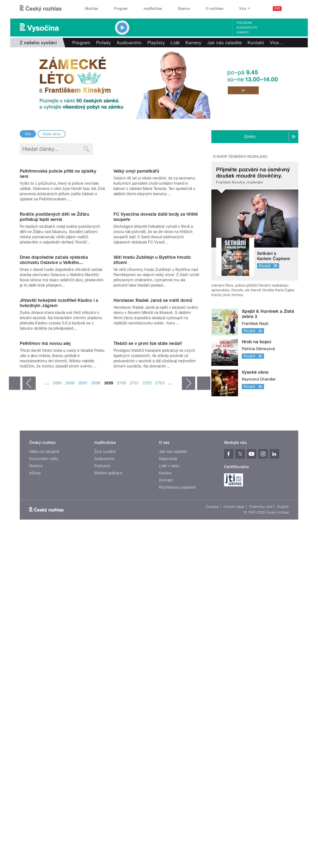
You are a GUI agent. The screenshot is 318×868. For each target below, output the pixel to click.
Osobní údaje (234, 731)
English (283, 731)
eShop (35, 697)
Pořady (104, 43)
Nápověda (168, 683)
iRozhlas (92, 9)
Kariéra (165, 697)
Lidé (175, 43)
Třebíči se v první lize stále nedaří (148, 585)
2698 (96, 625)
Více (277, 43)
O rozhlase (215, 9)
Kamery (243, 32)
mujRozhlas (153, 9)
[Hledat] (292, 9)
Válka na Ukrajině (44, 676)
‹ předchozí (29, 625)
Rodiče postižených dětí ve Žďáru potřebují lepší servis (54, 314)
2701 (134, 625)
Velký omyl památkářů (136, 219)
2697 (83, 625)
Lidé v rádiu (169, 690)
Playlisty (156, 43)
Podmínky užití (261, 731)
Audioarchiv (247, 28)
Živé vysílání (105, 676)
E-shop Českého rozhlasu (240, 157)
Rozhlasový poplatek (177, 712)
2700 (122, 625)
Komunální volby (44, 683)
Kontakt (256, 43)
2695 (57, 625)
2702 (147, 625)
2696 (70, 625)
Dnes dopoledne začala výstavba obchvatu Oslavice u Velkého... (54, 405)
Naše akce (52, 134)
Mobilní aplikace (108, 697)
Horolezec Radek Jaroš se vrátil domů (153, 494)
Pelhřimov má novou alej (45, 585)
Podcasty (103, 690)
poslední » (204, 625)
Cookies (212, 731)
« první (15, 625)
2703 (160, 625)
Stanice (184, 9)
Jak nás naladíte (225, 43)
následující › (189, 625)
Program (121, 9)
